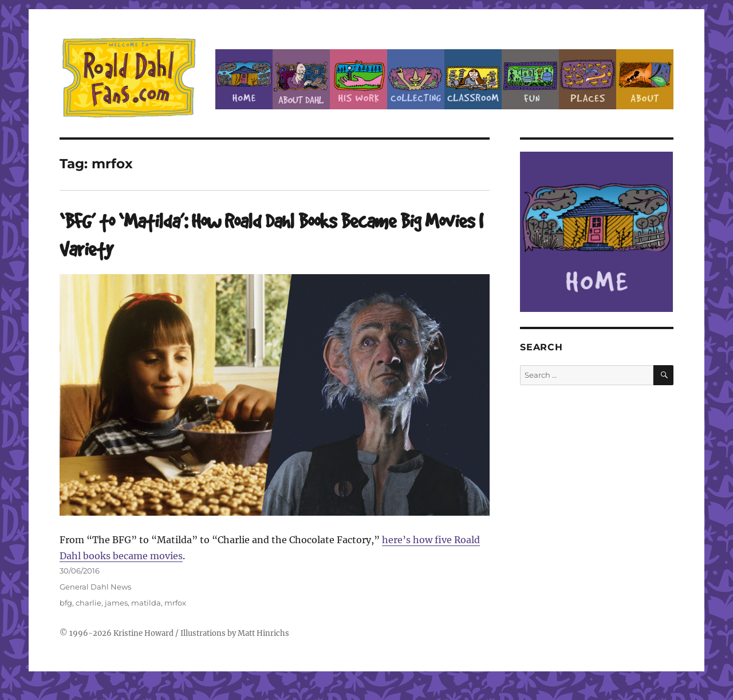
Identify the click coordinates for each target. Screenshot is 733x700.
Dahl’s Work (358, 79)
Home (244, 79)
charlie (88, 603)
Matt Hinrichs (263, 633)
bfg (66, 603)
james (116, 603)
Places (588, 79)
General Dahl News (95, 587)
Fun (530, 79)
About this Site (645, 79)
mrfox (175, 603)
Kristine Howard (143, 633)
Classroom (473, 79)
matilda (146, 603)
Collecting (416, 79)
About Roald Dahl (301, 79)
